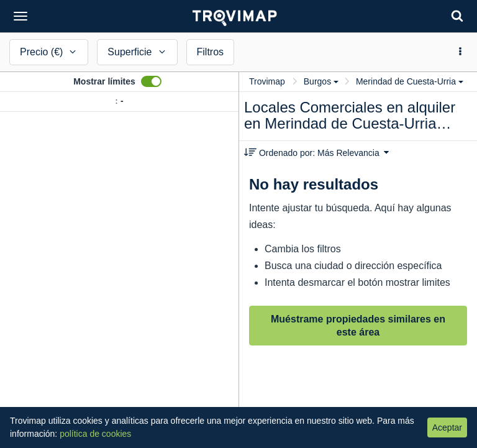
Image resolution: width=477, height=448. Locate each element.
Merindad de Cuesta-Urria (410, 81)
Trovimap (267, 81)
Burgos (321, 81)
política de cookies (95, 434)
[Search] (457, 16)
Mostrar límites (104, 81)
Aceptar (447, 427)
